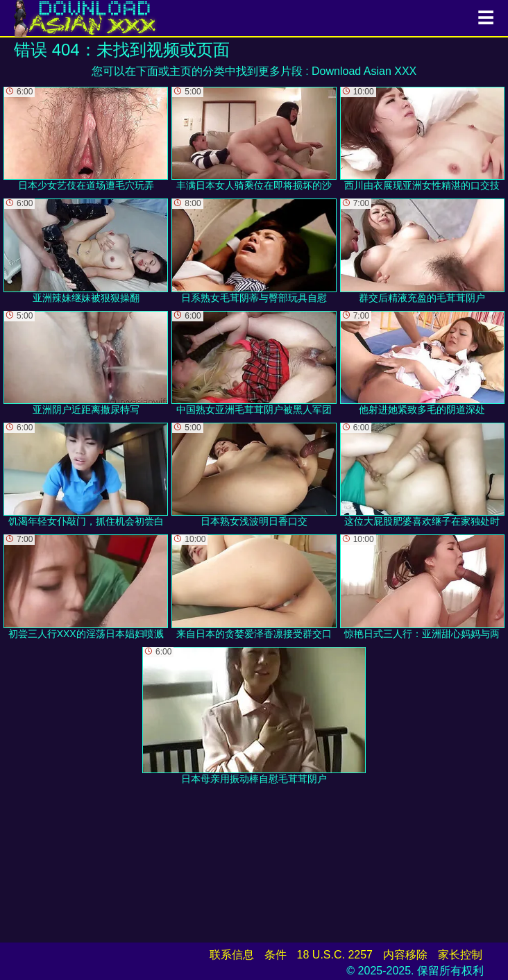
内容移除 (405, 955)
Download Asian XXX (364, 71)
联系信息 (232, 955)
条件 (276, 955)
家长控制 (460, 955)
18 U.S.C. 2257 (335, 955)
